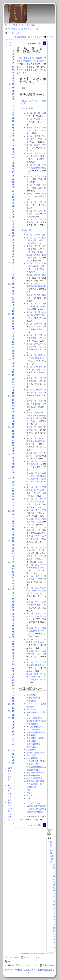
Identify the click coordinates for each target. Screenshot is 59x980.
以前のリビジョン (31, 29)
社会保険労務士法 (13, 468)
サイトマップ (37, 37)
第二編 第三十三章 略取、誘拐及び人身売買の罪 (37, 591)
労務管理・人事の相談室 (10, 793)
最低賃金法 (13, 130)
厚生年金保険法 (13, 387)
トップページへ (33, 803)
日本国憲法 (13, 698)
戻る (13, 965)
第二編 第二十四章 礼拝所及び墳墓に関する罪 (37, 502)
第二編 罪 (26, 230)
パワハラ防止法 (13, 275)
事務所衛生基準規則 (13, 653)
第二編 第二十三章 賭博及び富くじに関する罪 (37, 490)
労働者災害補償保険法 (13, 301)
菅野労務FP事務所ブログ (10, 775)
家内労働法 (31, 755)
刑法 (13, 733)
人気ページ (13, 744)
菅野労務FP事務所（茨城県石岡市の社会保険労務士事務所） (36, 809)
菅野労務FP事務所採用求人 (10, 811)
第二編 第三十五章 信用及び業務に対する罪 (37, 616)
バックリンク (14, 33)
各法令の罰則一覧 (13, 678)
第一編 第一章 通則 (36, 113)
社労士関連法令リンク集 (13, 497)
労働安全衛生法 (13, 75)
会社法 (13, 725)
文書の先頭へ (48, 965)
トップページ (8, 44)
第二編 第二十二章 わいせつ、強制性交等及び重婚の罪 (37, 476)
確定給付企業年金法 (13, 578)
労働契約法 (13, 94)
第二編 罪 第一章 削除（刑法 (24, 25)
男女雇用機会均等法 (13, 251)
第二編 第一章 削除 (36, 235)
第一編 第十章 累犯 (36, 194)
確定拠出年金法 (13, 554)
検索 (49, 834)
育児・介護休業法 (34, 718)
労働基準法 (13, 57)
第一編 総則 (27, 108)
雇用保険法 (13, 324)
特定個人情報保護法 (13, 626)
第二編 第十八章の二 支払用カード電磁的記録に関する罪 (37, 415)
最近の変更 (22, 37)
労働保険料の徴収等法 (13, 346)
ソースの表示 (14, 29)
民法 (13, 710)
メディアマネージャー (29, 965)
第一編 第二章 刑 (35, 119)
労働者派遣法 (13, 228)
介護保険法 (13, 421)
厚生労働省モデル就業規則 (13, 156)
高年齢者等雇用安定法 (13, 204)
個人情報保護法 (13, 602)
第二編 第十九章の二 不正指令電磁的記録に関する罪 (37, 441)
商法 (13, 716)
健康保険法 (13, 369)
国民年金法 (13, 406)
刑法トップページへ (31, 101)
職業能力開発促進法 (13, 443)
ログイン (50, 37)
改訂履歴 (13, 759)
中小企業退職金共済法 (13, 528)
